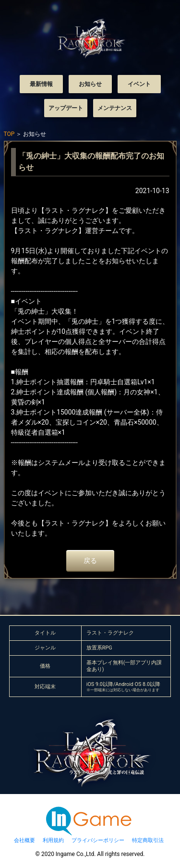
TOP (9, 134)
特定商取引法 (148, 840)
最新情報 (41, 84)
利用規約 (53, 840)
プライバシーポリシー (98, 840)
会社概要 (24, 840)
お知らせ (90, 84)
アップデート (66, 108)
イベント (139, 84)
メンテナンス (115, 108)
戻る (90, 561)
